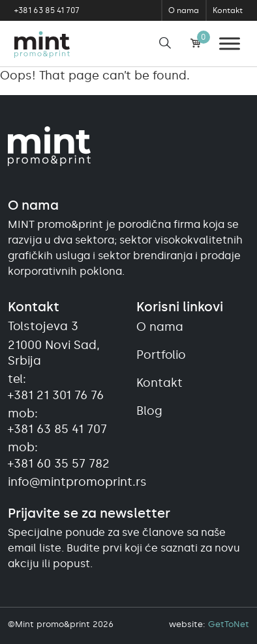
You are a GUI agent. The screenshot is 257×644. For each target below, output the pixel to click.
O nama (184, 10)
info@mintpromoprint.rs (64, 482)
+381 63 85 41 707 (47, 10)
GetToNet (229, 624)
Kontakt (228, 10)
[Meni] (230, 43)
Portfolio (161, 355)
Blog (149, 411)
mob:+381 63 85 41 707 (57, 421)
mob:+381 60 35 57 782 (59, 455)
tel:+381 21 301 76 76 (56, 387)
